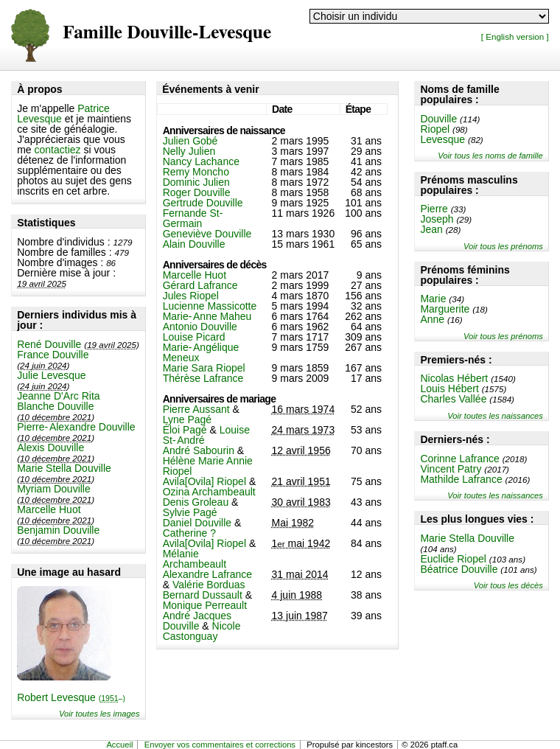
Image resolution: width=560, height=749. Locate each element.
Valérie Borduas (209, 585)
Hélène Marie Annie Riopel (208, 466)
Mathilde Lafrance (461, 479)
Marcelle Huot (49, 509)
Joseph (437, 219)
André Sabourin (199, 450)
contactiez (58, 150)
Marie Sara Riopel (204, 368)
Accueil (119, 745)
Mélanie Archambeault (195, 559)
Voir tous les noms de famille (490, 156)
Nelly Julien (189, 151)
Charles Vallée (453, 399)
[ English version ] (515, 36)
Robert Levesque (71, 697)
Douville (438, 119)
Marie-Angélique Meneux (201, 352)
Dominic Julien (196, 182)
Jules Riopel (191, 296)
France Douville (53, 355)
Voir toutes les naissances (495, 416)
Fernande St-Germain (193, 218)
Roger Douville (197, 192)
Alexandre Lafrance (207, 574)
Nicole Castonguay (202, 631)
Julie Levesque (51, 375)
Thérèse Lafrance (203, 378)
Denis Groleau (196, 502)
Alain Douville (194, 244)
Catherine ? (189, 533)
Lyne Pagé (187, 419)
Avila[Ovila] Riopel (204, 481)
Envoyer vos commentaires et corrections (220, 745)
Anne (432, 319)
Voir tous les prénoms (503, 246)
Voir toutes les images (99, 714)
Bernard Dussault (203, 595)
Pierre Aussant (196, 409)
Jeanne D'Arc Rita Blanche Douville (58, 401)
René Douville (49, 344)
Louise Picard (194, 337)
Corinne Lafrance (459, 459)
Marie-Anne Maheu (207, 316)
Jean (431, 229)
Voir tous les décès (508, 585)
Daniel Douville (197, 523)
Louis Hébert (449, 389)
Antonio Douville (200, 327)
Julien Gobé (190, 141)
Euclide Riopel (453, 559)
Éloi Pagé (185, 430)
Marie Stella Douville (64, 468)
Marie (433, 299)
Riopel (435, 129)
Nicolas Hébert (454, 378)
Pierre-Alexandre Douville (76, 427)
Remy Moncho (196, 172)
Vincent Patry (451, 469)
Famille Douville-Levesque (167, 33)
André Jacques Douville (197, 621)
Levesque (442, 139)
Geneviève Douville (207, 234)
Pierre (434, 209)
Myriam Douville (54, 489)
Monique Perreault (205, 605)
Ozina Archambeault (209, 492)
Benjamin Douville (58, 530)
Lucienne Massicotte (210, 306)
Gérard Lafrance (200, 285)
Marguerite (445, 309)
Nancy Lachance (201, 161)
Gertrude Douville (203, 203)
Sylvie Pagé (190, 512)
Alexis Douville (50, 447)
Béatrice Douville (459, 569)
